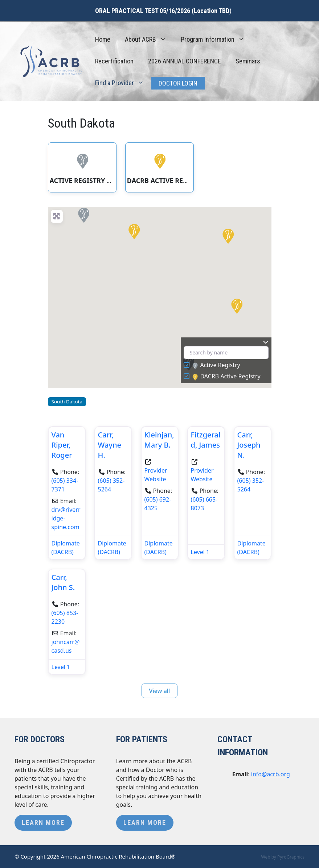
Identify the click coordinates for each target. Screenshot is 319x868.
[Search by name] (226, 353)
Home (103, 39)
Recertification (114, 61)
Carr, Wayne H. (110, 445)
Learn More (43, 823)
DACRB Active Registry (226, 377)
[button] (83, 215)
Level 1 (200, 552)
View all (160, 691)
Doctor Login (178, 83)
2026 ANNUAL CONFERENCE (185, 61)
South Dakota (67, 402)
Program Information (216, 40)
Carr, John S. (63, 582)
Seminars (248, 61)
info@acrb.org (271, 774)
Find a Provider (123, 83)
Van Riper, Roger (62, 445)
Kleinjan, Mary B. (159, 440)
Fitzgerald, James (206, 440)
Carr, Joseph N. (249, 445)
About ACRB (149, 40)
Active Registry (216, 365)
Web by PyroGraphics (283, 857)
